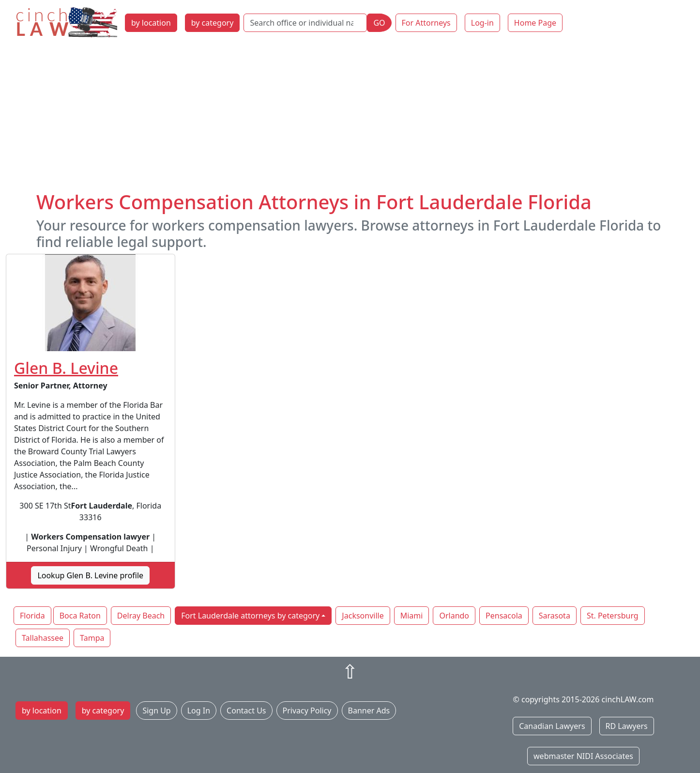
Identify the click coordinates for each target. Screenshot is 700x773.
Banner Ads (369, 711)
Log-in (482, 23)
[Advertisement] (350, 118)
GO (379, 23)
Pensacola (504, 616)
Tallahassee (43, 638)
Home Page (535, 23)
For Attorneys (426, 23)
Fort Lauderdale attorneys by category (250, 616)
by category (213, 23)
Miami (412, 616)
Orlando (454, 616)
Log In (199, 711)
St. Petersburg (613, 616)
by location (151, 23)
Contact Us (246, 711)
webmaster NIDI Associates (583, 756)
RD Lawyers (627, 726)
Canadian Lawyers (552, 726)
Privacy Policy (307, 711)
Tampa (92, 638)
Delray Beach (141, 616)
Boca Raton (80, 616)
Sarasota (555, 616)
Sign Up (156, 711)
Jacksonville (363, 616)
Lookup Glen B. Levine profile (90, 575)
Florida (32, 616)
